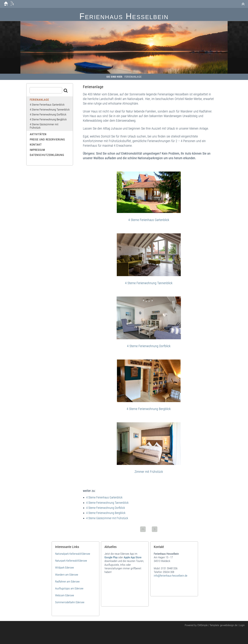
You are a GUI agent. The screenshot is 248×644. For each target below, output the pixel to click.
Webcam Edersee (65, 595)
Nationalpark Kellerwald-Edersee (73, 554)
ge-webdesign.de (229, 625)
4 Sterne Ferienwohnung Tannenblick (149, 283)
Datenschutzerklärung (47, 155)
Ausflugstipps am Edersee (69, 588)
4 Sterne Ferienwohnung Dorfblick (149, 346)
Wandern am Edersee (67, 575)
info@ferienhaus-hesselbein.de (171, 576)
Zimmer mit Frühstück (149, 472)
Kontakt (36, 145)
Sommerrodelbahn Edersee (70, 602)
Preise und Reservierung (47, 139)
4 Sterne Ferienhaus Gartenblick (149, 220)
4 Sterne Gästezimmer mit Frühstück (107, 518)
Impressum (37, 150)
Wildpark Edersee (64, 568)
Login (242, 625)
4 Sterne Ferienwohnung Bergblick (149, 409)
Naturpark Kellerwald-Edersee (71, 561)
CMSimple (202, 625)
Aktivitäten (38, 134)
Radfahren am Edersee (67, 582)
